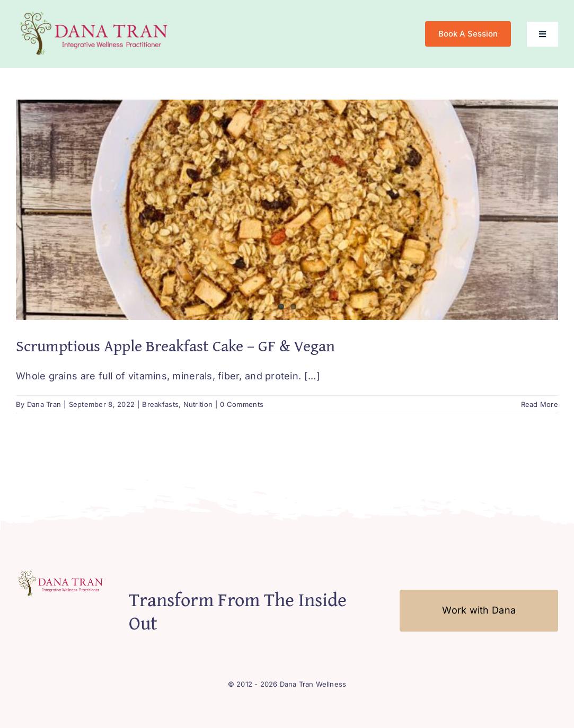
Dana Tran (44, 404)
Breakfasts (160, 404)
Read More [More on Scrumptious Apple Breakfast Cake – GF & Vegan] (540, 404)
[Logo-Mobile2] (95, 12)
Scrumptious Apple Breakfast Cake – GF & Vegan (175, 345)
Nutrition (198, 404)
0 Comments (242, 404)
